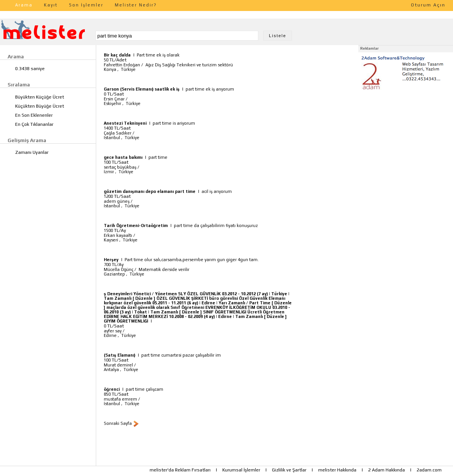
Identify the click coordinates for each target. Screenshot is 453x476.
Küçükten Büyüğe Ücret (40, 106)
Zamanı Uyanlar (32, 152)
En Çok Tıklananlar (34, 124)
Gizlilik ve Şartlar (289, 470)
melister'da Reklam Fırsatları (180, 470)
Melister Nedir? (136, 5)
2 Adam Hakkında (387, 470)
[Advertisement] (406, 139)
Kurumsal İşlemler (241, 470)
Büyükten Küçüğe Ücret (40, 97)
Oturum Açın (428, 5)
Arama (24, 5)
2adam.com (429, 470)
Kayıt (51, 5)
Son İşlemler (86, 5)
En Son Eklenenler (34, 115)
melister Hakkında (337, 470)
